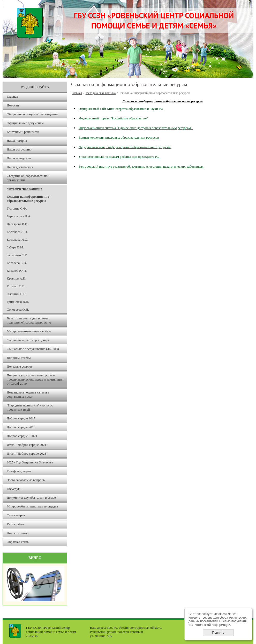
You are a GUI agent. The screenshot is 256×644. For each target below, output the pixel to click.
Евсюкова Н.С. (17, 239)
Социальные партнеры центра (28, 340)
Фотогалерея (16, 515)
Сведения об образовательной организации (28, 178)
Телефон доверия (19, 471)
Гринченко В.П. (18, 302)
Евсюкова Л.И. (17, 232)
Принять (218, 633)
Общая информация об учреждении (32, 114)
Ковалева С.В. (17, 263)
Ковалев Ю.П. (17, 271)
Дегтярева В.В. (17, 224)
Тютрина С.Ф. (17, 208)
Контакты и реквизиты (23, 132)
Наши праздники (19, 158)
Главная (12, 96)
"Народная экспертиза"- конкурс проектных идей (30, 407)
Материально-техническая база (29, 331)
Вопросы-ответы (19, 358)
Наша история (17, 141)
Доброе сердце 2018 (21, 427)
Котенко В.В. (16, 286)
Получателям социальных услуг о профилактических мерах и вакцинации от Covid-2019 (35, 379)
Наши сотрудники (20, 149)
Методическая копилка (24, 189)
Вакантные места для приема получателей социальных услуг (29, 320)
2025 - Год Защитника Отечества (30, 462)
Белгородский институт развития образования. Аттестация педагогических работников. (141, 166)
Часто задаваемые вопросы (26, 480)
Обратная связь (18, 542)
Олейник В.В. (17, 294)
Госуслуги (14, 489)
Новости (13, 105)
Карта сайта (15, 524)
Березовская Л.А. (19, 216)
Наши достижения (20, 167)
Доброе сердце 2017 (21, 418)
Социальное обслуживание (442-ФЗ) (33, 349)
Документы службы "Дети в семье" (32, 498)
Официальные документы (25, 123)
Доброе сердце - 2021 (22, 436)
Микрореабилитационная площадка (32, 506)
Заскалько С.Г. (17, 255)
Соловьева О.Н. (18, 309)
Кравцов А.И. (16, 278)
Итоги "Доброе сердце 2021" (27, 445)
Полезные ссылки (19, 366)
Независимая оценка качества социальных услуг (28, 394)
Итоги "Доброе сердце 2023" (27, 453)
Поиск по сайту (18, 533)
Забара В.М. (15, 247)
